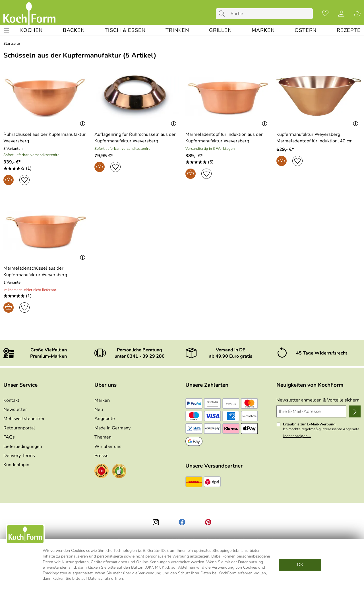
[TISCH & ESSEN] (125, 30)
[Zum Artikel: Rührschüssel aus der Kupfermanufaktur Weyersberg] (45, 138)
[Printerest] (208, 522)
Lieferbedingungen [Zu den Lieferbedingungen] (23, 446)
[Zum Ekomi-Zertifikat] (119, 472)
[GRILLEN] (220, 30)
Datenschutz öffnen (106, 578)
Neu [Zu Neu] (99, 409)
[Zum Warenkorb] (357, 14)
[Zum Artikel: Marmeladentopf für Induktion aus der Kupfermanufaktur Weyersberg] (227, 138)
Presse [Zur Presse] (102, 456)
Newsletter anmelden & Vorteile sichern (318, 400)
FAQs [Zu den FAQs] (9, 437)
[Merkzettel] (325, 14)
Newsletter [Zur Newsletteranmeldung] (15, 409)
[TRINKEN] (177, 30)
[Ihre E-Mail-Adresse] (311, 411)
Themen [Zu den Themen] (103, 437)
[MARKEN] (263, 30)
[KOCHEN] (31, 30)
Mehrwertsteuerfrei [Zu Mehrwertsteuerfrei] (24, 419)
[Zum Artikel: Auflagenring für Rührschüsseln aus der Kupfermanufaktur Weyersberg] (136, 96)
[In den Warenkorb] (9, 180)
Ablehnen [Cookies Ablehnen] (187, 567)
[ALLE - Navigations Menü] (7, 30)
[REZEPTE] (349, 30)
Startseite (12, 44)
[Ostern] (306, 30)
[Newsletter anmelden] (355, 411)
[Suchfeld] (264, 14)
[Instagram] (156, 522)
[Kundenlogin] (341, 14)
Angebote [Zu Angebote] (105, 419)
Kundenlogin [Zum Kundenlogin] (16, 465)
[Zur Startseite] (29, 14)
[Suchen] (223, 14)
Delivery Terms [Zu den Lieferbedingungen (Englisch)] (19, 456)
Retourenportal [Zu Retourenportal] (19, 428)
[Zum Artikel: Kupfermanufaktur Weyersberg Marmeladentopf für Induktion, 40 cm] (318, 138)
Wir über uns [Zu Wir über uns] (108, 446)
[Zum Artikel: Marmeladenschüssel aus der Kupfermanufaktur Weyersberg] (45, 272)
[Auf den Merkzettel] (24, 180)
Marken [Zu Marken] (102, 400)
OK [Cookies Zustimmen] (300, 565)
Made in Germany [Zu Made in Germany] (112, 428)
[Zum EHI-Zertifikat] (102, 472)
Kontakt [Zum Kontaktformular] (11, 400)
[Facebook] (182, 522)
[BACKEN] (74, 30)
